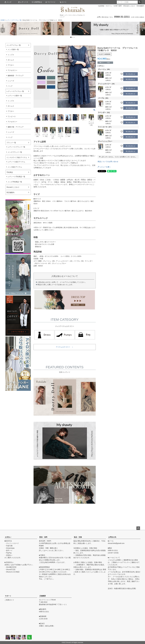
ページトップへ (138, 528)
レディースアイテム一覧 (14, 20)
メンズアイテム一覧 (14, 45)
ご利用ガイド (9, 600)
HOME (3, 20)
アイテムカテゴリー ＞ (65, 347)
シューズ (11, 81)
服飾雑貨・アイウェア (16, 76)
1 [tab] (71, 37)
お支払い (8, 537)
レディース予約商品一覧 (16, 177)
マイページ (50, 2)
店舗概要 (43, 596)
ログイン (109, 6)
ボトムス (11, 60)
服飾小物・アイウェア (16, 127)
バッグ (10, 86)
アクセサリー (12, 70)
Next (142, 30)
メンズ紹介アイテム (15, 167)
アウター (11, 65)
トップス (11, 55)
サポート (8, 596)
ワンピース (12, 116)
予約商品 (10, 172)
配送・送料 (43, 537)
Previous (3, 30)
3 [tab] (74, 37)
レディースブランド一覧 (16, 147)
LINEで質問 (118, 6)
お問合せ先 (112, 537)
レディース (23, 2)
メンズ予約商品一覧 (15, 182)
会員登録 (101, 6)
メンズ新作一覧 (13, 50)
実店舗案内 (141, 6)
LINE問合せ (37, 2)
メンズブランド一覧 (15, 152)
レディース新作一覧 (15, 96)
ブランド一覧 (11, 143)
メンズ (8, 2)
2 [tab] (73, 37)
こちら (50, 550)
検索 (140, 2)
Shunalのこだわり (129, 6)
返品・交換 (78, 537)
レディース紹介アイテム (16, 162)
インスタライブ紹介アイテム (17, 157)
